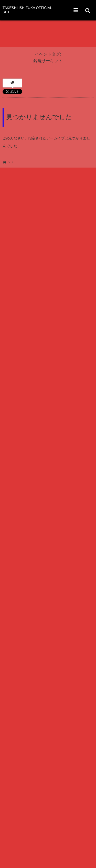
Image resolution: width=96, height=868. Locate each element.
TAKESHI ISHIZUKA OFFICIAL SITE (27, 10)
